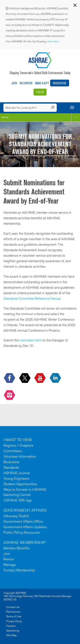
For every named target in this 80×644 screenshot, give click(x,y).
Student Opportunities (20, 484)
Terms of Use (14, 616)
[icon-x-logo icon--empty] (25, 378)
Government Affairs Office (23, 521)
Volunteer (26, 83)
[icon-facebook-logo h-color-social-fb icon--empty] (10, 378)
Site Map (11, 635)
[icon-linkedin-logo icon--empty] (56, 378)
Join (14, 83)
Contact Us (13, 607)
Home (5, 117)
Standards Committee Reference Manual (32, 298)
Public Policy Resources (22, 532)
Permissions (13, 612)
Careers (11, 626)
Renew (9, 559)
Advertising (13, 631)
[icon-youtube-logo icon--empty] (40, 378)
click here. (53, 41)
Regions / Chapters (18, 445)
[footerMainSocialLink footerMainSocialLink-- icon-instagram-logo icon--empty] (10, 395)
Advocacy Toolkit (16, 516)
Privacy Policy (14, 621)
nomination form (31, 340)
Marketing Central (17, 495)
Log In (40, 92)
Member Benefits (16, 548)
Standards (11, 467)
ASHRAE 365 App (18, 500)
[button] (75, 6)
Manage (10, 565)
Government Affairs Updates (25, 527)
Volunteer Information (20, 456)
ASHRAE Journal (17, 473)
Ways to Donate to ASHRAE (25, 489)
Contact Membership (19, 570)
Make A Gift (42, 83)
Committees (13, 451)
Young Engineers (16, 478)
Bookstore (60, 83)
